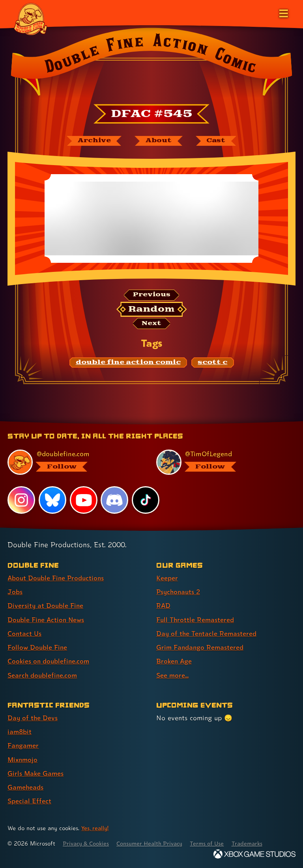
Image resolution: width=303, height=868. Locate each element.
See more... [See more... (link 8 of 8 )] (173, 676)
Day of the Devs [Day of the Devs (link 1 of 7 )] (33, 718)
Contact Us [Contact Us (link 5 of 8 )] (25, 634)
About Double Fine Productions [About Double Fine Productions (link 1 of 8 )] (57, 579)
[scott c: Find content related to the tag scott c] (212, 364)
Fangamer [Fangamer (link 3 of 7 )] (23, 746)
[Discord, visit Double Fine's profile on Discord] (115, 501)
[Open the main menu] (283, 13)
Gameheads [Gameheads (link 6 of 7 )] (26, 787)
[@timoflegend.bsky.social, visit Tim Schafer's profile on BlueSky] (221, 463)
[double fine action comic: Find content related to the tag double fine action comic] (128, 364)
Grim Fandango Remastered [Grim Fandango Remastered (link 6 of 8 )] (201, 648)
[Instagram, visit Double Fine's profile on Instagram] (21, 501)
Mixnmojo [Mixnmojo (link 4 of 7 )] (23, 759)
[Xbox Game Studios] (254, 854)
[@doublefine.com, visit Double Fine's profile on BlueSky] (72, 463)
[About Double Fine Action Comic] (158, 141)
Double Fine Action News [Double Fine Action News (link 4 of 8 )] (47, 620)
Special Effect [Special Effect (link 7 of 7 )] (29, 801)
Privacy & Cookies (87, 843)
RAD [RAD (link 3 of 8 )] (164, 607)
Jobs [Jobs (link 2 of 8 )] (15, 593)
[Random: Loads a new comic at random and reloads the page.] (152, 310)
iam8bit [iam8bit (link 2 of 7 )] (20, 732)
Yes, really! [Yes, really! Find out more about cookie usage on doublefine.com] (95, 828)
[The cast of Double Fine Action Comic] (217, 141)
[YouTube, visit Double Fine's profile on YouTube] (84, 501)
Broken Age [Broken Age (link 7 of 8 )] (175, 662)
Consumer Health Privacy (154, 843)
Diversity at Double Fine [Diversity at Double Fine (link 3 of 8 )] (46, 607)
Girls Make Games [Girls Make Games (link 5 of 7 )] (36, 773)
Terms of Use (214, 843)
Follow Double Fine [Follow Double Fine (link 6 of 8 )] (38, 648)
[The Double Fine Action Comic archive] (93, 141)
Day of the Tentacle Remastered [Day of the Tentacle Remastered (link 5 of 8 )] (207, 634)
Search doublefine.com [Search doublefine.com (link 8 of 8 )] (43, 676)
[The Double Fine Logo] (30, 19)
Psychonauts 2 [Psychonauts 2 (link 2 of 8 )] (179, 593)
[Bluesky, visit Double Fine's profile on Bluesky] (52, 501)
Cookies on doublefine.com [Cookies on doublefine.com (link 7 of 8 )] (49, 662)
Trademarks (255, 843)
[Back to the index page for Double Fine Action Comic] (151, 64)
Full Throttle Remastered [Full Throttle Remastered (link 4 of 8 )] (196, 620)
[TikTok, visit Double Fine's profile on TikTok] (146, 501)
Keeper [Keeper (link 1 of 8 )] (167, 579)
